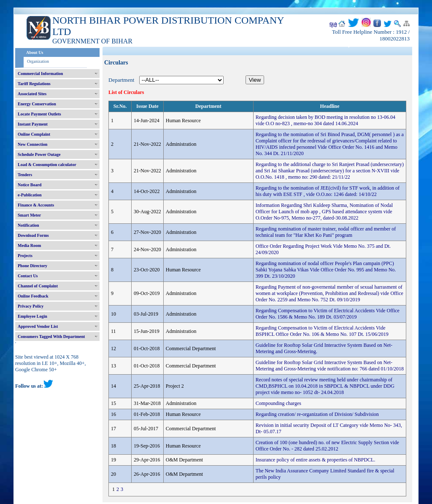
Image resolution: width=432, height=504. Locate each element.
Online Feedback (33, 296)
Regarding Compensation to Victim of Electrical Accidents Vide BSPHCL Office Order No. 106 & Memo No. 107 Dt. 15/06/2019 (322, 331)
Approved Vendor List (38, 326)
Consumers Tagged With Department (51, 336)
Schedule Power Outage (39, 154)
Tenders (25, 175)
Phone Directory (32, 266)
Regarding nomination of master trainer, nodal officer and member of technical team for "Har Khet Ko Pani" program (326, 232)
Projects (25, 256)
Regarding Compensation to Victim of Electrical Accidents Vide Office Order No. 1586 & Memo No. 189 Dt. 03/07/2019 (328, 314)
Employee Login (32, 316)
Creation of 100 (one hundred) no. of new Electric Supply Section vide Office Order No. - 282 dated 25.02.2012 (327, 446)
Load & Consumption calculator (47, 165)
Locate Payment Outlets (39, 114)
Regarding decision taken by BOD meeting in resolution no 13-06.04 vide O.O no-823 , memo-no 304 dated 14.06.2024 (325, 120)
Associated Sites (32, 94)
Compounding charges (278, 403)
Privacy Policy (31, 306)
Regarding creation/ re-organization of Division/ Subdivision (317, 414)
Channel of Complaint (38, 286)
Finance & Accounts (36, 205)
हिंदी (333, 25)
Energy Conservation (37, 104)
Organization (38, 61)
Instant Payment (33, 124)
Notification (28, 225)
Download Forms (33, 235)
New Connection (32, 144)
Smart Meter (29, 215)
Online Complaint (34, 134)
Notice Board (30, 185)
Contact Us (28, 276)
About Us (35, 52)
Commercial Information (40, 74)
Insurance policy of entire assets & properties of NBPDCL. (316, 460)
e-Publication (30, 195)
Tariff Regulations (34, 84)
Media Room (29, 245)
